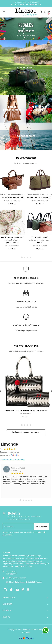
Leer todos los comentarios (12, 460)
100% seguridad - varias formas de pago (26, 283)
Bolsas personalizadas (12, 200)
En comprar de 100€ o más (26, 307)
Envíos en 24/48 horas (26, 325)
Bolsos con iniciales (40, 245)
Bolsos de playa (26, 413)
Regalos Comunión (12, 245)
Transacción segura (26, 278)
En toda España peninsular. (26, 331)
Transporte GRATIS (26, 302)
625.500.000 (33, 2)
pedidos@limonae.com (16, 578)
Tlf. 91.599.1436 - (21, 2)
